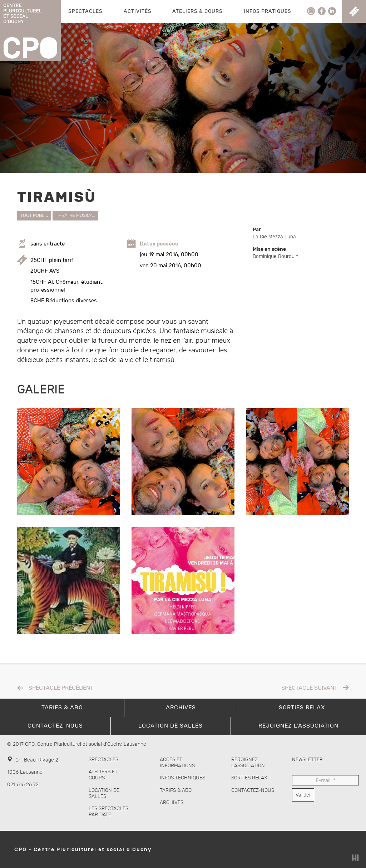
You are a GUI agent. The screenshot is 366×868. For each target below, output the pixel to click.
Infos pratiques (268, 11)
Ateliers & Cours (197, 11)
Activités (138, 11)
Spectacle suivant (309, 688)
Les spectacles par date (108, 812)
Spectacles (85, 11)
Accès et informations (177, 763)
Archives (172, 802)
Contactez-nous (253, 790)
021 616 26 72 (23, 785)
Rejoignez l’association (248, 763)
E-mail (325, 781)
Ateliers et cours (103, 775)
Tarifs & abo (176, 790)
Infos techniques (182, 778)
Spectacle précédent (61, 688)
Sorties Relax (249, 778)
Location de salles (104, 793)
